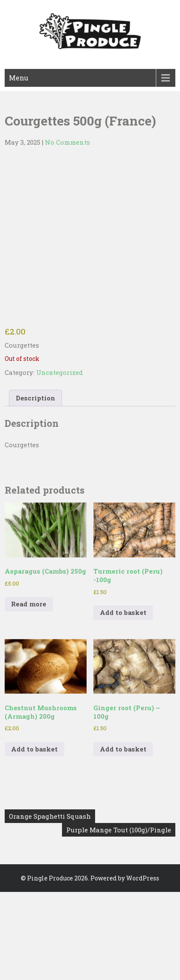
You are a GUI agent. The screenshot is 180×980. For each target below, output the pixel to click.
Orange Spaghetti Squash (50, 816)
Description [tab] (35, 398)
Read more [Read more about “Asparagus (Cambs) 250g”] (29, 604)
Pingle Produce (50, 878)
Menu (19, 78)
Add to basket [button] (123, 612)
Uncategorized (59, 372)
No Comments (67, 142)
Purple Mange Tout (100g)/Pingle (119, 830)
